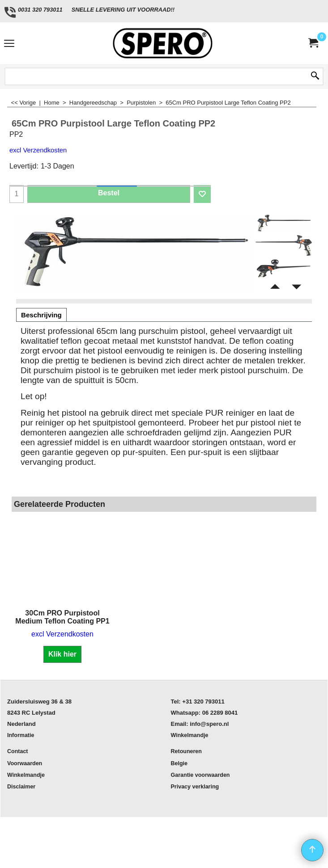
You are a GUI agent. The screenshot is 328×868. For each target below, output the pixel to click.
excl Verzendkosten (38, 150)
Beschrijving (41, 315)
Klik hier (62, 654)
